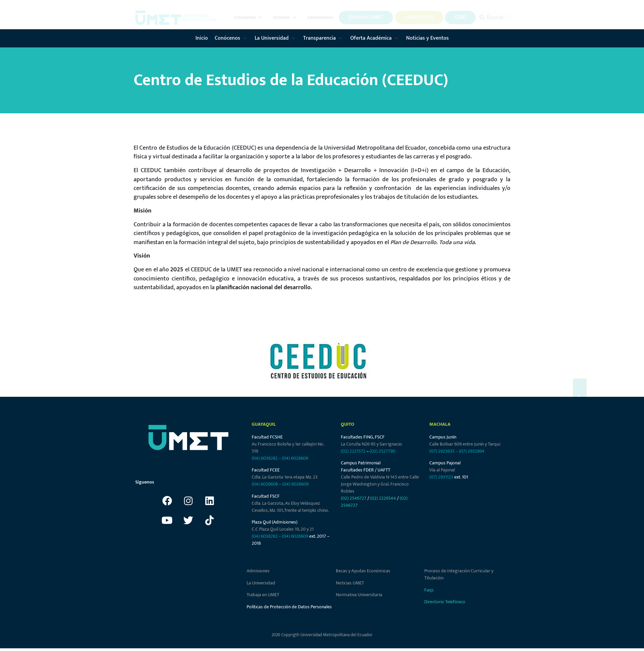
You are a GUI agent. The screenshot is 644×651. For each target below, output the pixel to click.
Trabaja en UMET (263, 595)
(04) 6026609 (295, 458)
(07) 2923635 (442, 451)
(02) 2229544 (383, 498)
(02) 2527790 (383, 451)
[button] (249, 17)
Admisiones (258, 571)
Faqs (429, 590)
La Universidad (261, 583)
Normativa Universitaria (359, 595)
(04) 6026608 (265, 484)
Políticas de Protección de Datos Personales (289, 607)
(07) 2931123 (442, 477)
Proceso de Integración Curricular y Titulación (459, 574)
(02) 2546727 (354, 498)
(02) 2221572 (353, 451)
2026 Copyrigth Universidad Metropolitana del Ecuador (322, 635)
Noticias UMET (350, 583)
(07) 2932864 (472, 451)
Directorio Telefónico (445, 602)
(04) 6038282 (265, 458)
